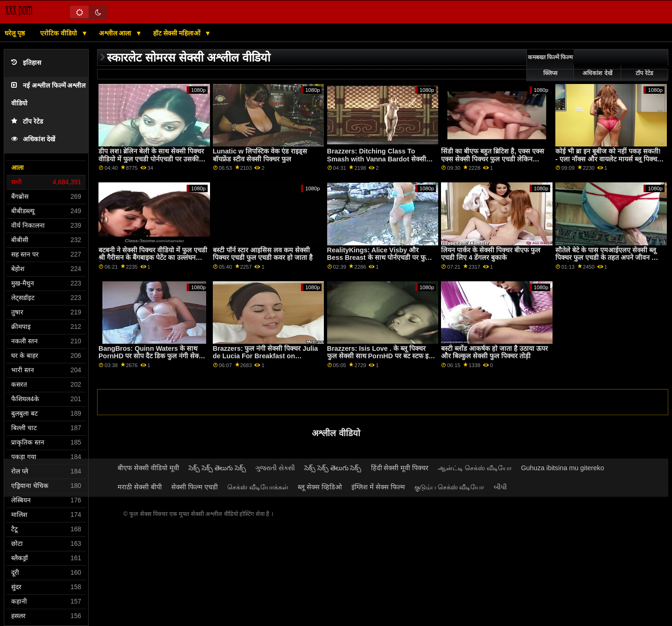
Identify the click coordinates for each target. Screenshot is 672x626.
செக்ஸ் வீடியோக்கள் (258, 487)
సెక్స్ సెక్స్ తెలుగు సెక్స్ (217, 468)
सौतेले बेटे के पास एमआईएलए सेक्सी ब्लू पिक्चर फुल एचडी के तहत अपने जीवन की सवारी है (607, 258)
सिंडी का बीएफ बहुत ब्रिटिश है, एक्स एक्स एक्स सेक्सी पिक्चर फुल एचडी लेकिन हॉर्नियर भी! (493, 159)
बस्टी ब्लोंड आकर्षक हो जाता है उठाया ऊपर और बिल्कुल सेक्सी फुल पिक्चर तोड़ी (494, 352)
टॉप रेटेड (27, 122)
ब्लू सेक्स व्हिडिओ (320, 487)
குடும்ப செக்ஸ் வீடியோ (449, 487)
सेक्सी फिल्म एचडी (195, 487)
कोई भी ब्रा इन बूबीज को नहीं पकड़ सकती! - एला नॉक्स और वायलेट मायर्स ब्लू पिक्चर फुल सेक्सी (608, 159)
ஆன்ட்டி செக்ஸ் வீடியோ (475, 468)
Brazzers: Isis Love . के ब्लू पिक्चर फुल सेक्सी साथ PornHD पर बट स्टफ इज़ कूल (380, 356)
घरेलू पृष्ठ (15, 33)
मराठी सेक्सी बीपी (140, 487)
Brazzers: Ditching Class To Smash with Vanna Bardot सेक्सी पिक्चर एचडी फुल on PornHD (377, 159)
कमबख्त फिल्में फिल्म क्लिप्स (550, 65)
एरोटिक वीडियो (59, 33)
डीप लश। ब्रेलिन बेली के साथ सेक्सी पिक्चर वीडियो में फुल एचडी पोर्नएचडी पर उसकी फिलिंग (151, 159)
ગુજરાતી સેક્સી (275, 468)
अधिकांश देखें (33, 139)
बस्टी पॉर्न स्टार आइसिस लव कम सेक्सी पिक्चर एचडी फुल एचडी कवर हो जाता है (263, 254)
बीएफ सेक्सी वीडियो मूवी (148, 468)
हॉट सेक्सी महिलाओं (178, 33)
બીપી (500, 487)
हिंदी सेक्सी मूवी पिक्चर (400, 468)
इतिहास (26, 63)
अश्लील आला (116, 33)
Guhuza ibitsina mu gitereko (562, 468)
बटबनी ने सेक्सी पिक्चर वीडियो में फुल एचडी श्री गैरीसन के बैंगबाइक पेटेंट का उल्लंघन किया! (153, 258)
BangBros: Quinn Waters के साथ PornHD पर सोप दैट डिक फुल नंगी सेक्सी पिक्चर (152, 356)
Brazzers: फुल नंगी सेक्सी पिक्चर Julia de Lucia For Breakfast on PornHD (265, 356)
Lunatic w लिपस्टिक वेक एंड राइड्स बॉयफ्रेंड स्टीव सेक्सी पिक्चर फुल (260, 155)
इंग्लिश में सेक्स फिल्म (378, 487)
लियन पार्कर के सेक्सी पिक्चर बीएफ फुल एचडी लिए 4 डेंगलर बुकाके (491, 254)
